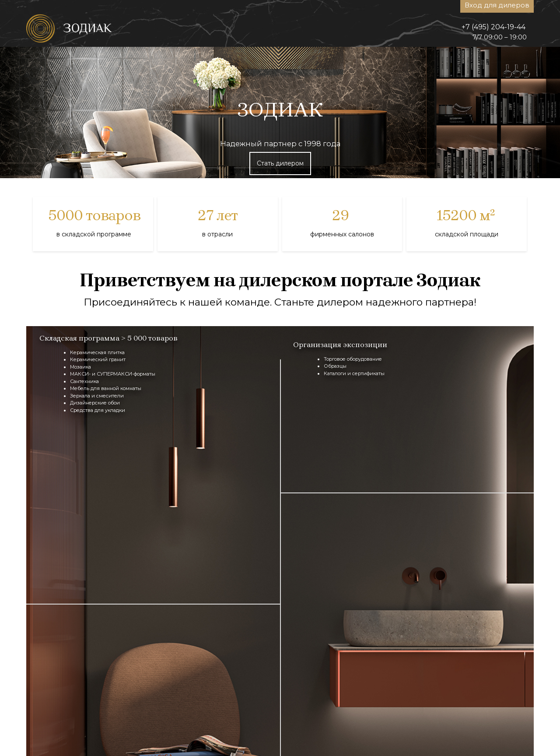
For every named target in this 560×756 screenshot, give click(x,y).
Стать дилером (280, 163)
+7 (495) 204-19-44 (493, 27)
